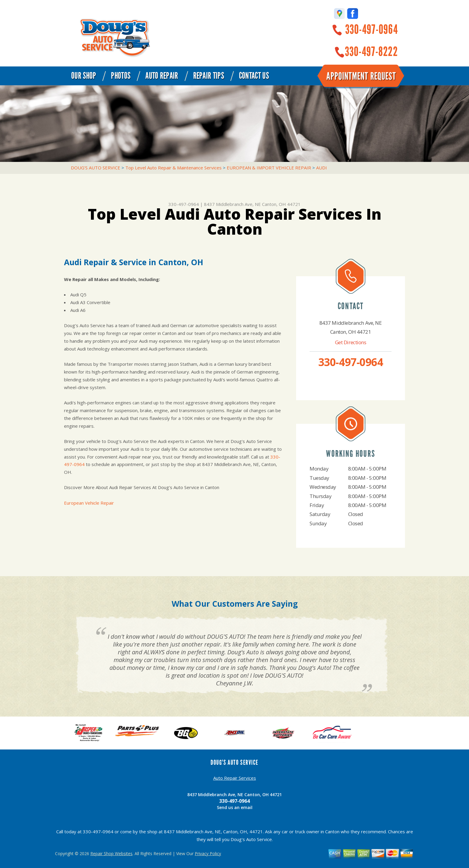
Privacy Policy (208, 853)
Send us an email (235, 807)
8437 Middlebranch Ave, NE (232, 204)
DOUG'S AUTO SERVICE (96, 168)
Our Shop (84, 76)
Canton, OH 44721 (281, 204)
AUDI (322, 168)
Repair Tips (209, 76)
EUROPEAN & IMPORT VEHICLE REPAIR (269, 168)
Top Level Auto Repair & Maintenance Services (173, 168)
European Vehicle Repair (89, 503)
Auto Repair (162, 76)
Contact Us (254, 76)
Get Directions (351, 342)
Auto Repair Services (235, 778)
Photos (121, 76)
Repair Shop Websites (111, 853)
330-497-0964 (371, 29)
